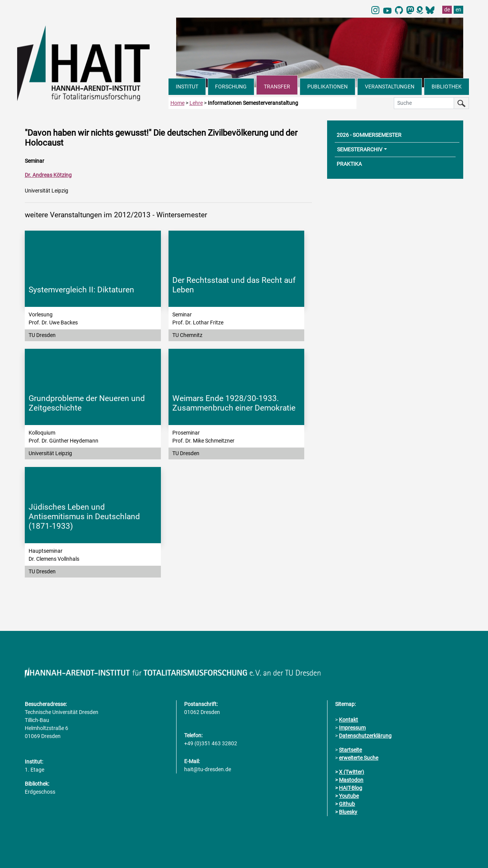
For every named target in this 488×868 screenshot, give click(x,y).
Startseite (350, 750)
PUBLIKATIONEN (327, 87)
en (458, 10)
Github (347, 804)
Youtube (349, 796)
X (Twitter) (352, 772)
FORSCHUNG (231, 87)
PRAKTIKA (349, 164)
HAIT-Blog (351, 788)
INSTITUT (187, 87)
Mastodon (351, 780)
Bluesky (348, 812)
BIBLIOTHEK (447, 87)
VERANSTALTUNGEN (390, 87)
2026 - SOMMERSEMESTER (369, 135)
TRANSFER (277, 87)
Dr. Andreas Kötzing (48, 175)
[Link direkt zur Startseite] (93, 63)
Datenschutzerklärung (365, 736)
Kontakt (348, 720)
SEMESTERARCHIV (360, 149)
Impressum (352, 728)
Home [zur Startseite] (177, 103)
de (447, 10)
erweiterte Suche (359, 758)
